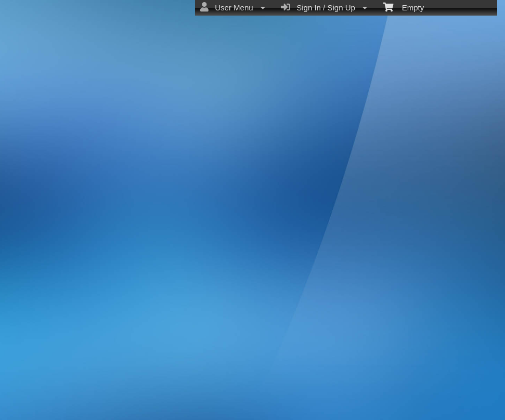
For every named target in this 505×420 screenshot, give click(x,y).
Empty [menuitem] (403, 7)
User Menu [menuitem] (233, 7)
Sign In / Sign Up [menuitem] (324, 7)
